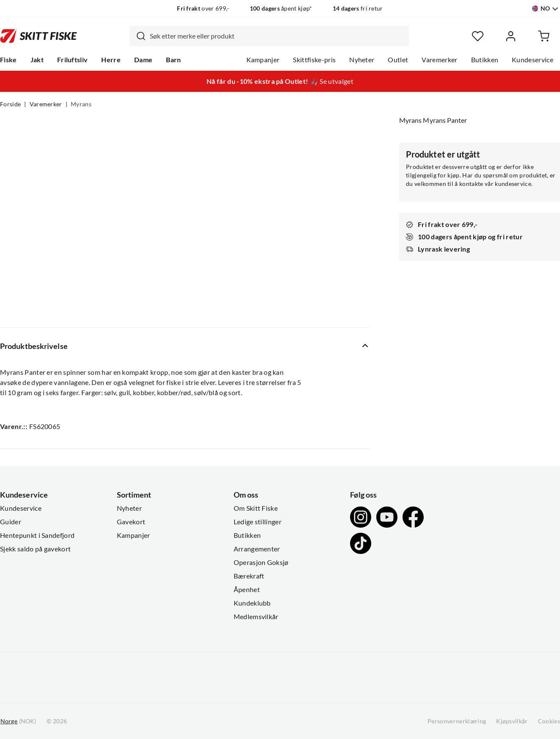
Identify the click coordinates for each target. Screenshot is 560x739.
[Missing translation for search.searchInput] (138, 36)
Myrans (81, 104)
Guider (11, 522)
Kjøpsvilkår (512, 721)
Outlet (398, 60)
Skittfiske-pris (314, 60)
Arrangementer (257, 549)
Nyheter (362, 60)
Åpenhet (247, 590)
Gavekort (131, 522)
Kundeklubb (252, 603)
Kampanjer (263, 60)
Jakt (37, 60)
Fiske (8, 60)
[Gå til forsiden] (39, 36)
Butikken (485, 60)
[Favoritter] (478, 36)
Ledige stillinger (258, 522)
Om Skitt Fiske (256, 508)
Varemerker (439, 60)
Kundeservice (532, 60)
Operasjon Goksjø (261, 562)
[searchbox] (277, 36)
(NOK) (18, 721)
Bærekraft (249, 576)
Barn (173, 60)
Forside (10, 104)
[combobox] (269, 36)
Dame (143, 60)
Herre (111, 60)
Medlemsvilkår (256, 617)
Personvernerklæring (457, 721)
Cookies (549, 721)
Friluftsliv (73, 60)
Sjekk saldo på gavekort (35, 549)
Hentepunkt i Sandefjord (37, 535)
